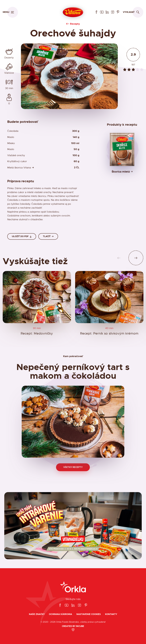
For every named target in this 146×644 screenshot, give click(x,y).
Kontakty (111, 614)
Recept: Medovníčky (37, 334)
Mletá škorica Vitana (19, 168)
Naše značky (37, 614)
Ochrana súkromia (60, 614)
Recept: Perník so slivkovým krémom (109, 334)
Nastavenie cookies (89, 614)
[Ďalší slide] (136, 258)
